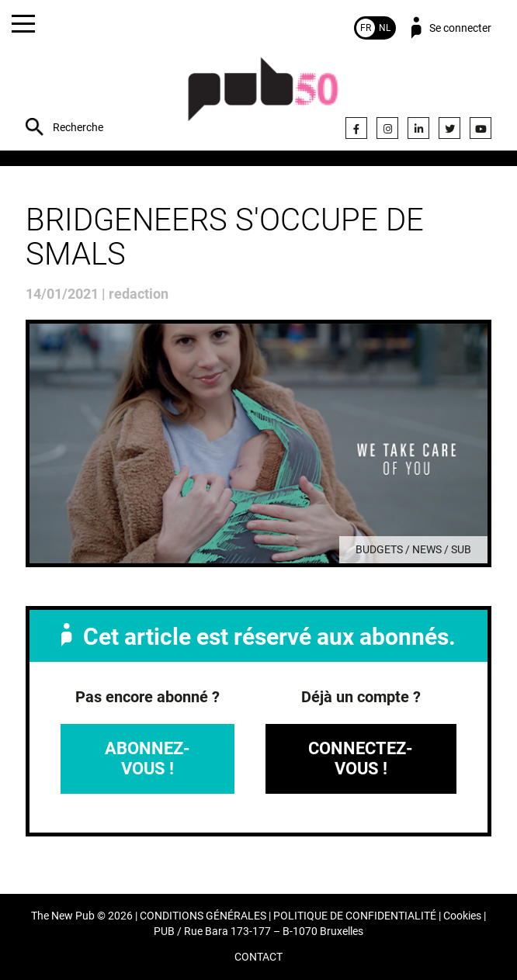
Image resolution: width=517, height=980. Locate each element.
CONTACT (258, 957)
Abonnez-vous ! (147, 758)
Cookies (462, 916)
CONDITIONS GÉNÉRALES (203, 916)
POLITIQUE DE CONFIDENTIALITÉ (355, 916)
